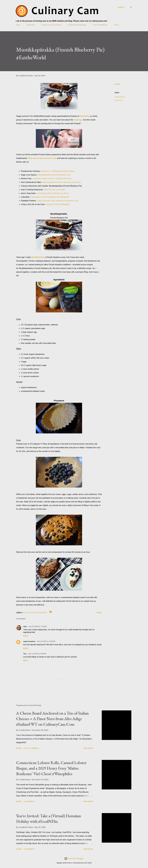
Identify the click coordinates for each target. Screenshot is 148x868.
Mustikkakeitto (38, 257)
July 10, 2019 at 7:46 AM (46, 641)
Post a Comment (31, 748)
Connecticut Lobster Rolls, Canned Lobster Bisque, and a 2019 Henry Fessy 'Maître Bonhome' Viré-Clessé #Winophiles (51, 768)
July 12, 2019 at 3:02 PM (37, 654)
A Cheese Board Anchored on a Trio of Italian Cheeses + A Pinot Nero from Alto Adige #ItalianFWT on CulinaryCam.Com (52, 719)
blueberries (119, 100)
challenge (78, 120)
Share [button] (117, 84)
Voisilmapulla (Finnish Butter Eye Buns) (53, 193)
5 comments (29, 801)
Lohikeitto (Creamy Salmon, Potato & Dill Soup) (52, 179)
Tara (25, 654)
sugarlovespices (29, 641)
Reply (26, 636)
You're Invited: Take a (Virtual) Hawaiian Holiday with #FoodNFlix (49, 819)
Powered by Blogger (74, 858)
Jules (25, 626)
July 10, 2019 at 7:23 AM (38, 626)
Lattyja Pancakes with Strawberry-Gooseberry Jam (58, 201)
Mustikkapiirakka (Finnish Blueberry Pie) (54, 175)
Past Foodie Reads (100, 25)
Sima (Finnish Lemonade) (55, 190)
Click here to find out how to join (42, 158)
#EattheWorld (120, 97)
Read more (88, 748)
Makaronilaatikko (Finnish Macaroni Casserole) (61, 182)
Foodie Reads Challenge (77, 25)
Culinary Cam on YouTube (51, 25)
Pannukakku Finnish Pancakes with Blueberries (50, 197)
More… (117, 25)
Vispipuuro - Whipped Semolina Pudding (58, 171)
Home (18, 25)
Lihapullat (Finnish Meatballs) (58, 204)
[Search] (121, 7)
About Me (31, 25)
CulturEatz (84, 116)
